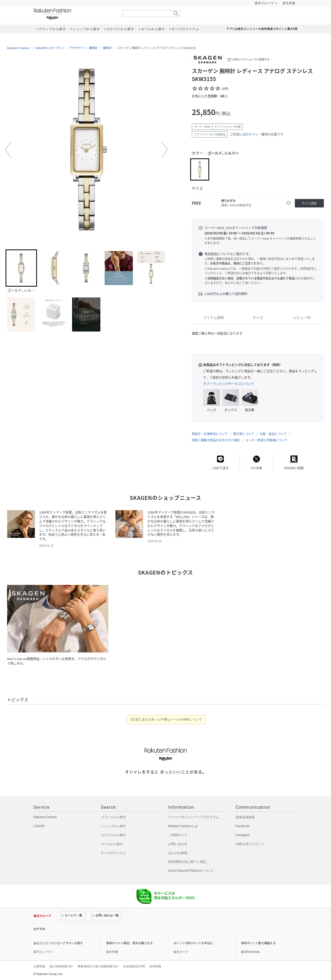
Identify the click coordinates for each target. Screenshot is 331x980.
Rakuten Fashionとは (183, 826)
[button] (8, 150)
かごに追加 (309, 203)
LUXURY (39, 826)
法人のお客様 (178, 853)
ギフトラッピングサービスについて (229, 384)
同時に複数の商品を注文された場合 (216, 440)
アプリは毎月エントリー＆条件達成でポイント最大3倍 (262, 29)
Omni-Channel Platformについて (191, 871)
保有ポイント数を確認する (258, 943)
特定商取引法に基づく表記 (187, 862)
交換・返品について (273, 434)
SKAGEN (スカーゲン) (49, 48)
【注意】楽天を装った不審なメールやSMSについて (165, 719)
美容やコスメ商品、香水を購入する (129, 943)
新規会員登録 (245, 817)
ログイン (252, 134)
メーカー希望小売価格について (267, 440)
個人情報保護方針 (61, 966)
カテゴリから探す (114, 835)
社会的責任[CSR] (134, 966)
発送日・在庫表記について (210, 434)
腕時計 (107, 48)
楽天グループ (264, 3)
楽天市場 (289, 3)
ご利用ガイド (178, 835)
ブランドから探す (114, 817)
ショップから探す (114, 826)
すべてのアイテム (114, 853)
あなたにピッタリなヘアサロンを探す (58, 943)
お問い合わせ (178, 844)
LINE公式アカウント (250, 844)
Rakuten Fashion (74, 14)
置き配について (244, 434)
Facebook (243, 826)
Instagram (243, 835)
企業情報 (39, 966)
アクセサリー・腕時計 (83, 48)
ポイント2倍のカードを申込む (193, 943)
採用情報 (155, 966)
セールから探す (112, 844)
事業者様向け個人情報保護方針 (98, 966)
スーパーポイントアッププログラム (194, 817)
